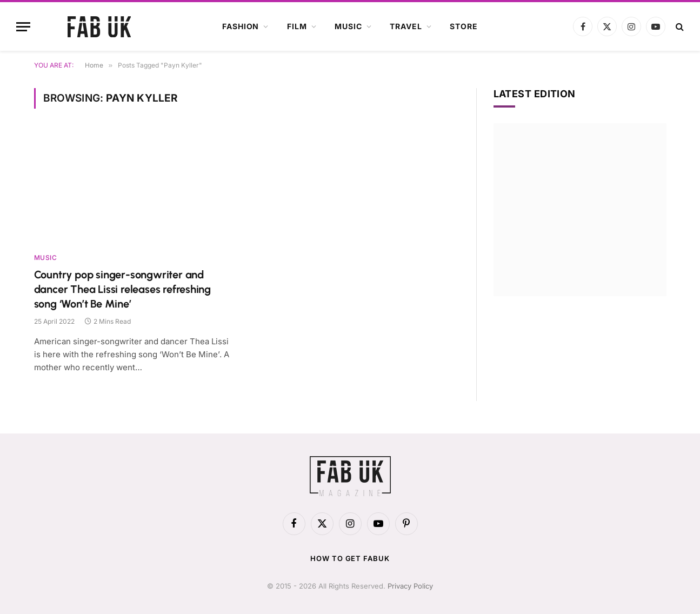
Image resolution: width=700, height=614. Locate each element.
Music (348, 26)
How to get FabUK (350, 558)
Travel (406, 26)
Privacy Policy (410, 586)
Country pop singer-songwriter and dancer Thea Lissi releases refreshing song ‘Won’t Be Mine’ (123, 289)
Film (297, 26)
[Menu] (23, 27)
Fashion (241, 26)
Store (464, 26)
